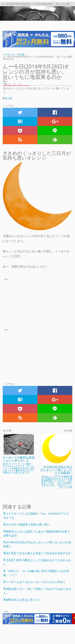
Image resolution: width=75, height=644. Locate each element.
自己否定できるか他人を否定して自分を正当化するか (38, 553)
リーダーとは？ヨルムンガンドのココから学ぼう (35, 582)
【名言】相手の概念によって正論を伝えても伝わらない (37, 562)
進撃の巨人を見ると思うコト (23, 600)
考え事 (8, 98)
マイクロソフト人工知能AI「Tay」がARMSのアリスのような (36, 515)
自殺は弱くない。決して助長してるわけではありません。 (37, 591)
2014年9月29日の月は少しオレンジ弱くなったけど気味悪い (37, 544)
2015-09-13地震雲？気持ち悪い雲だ (28, 524)
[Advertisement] (37, 304)
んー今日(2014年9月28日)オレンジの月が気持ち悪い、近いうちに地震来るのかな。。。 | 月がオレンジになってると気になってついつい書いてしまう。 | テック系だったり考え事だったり (37, 13)
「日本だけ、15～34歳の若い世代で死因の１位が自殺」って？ (36, 573)
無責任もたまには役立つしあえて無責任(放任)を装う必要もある (37, 533)
